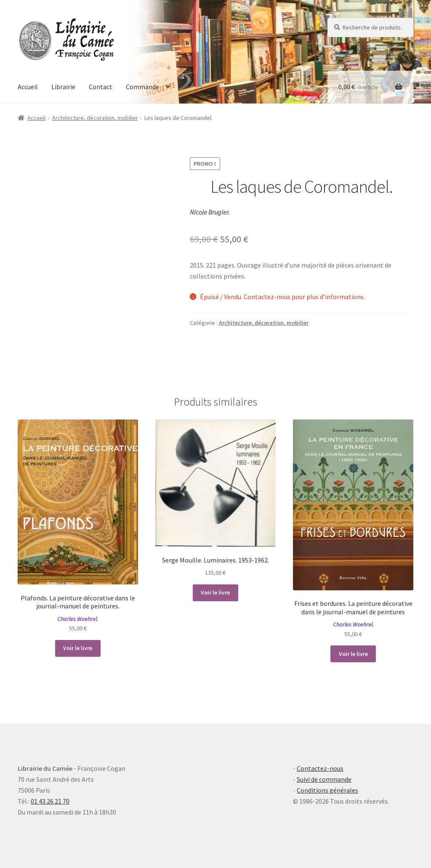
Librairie (63, 87)
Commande (142, 87)
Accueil (28, 87)
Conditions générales (327, 790)
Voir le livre (78, 648)
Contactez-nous (320, 768)
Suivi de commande (324, 779)
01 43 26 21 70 (50, 801)
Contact (101, 87)
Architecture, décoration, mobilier (95, 118)
